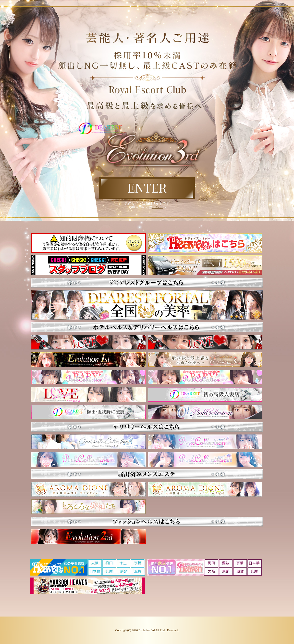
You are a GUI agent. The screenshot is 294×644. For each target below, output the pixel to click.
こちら (158, 207)
